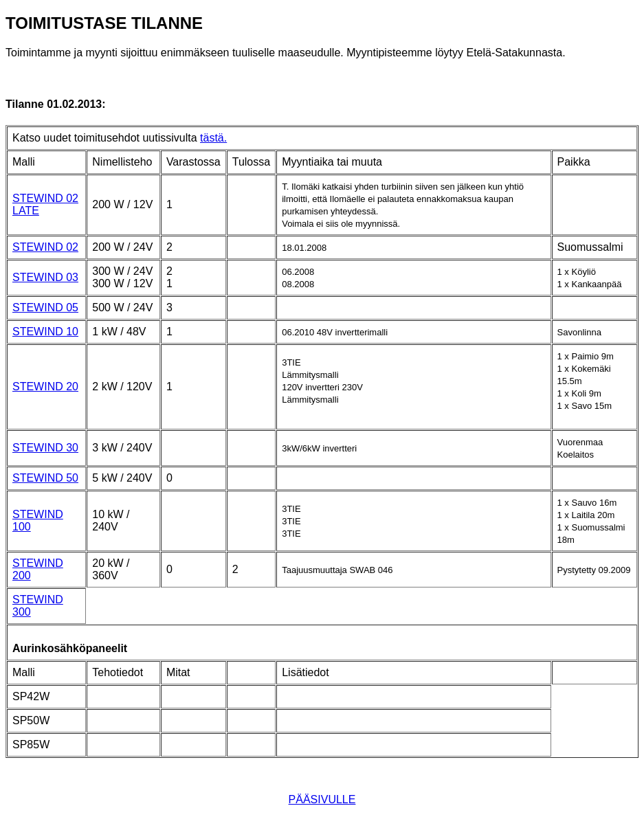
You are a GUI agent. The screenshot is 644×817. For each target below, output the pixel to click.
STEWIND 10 (45, 332)
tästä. (213, 138)
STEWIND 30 (45, 448)
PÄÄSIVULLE (322, 799)
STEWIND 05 (45, 307)
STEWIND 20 (45, 387)
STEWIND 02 (45, 247)
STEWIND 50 (45, 478)
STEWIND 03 (45, 277)
